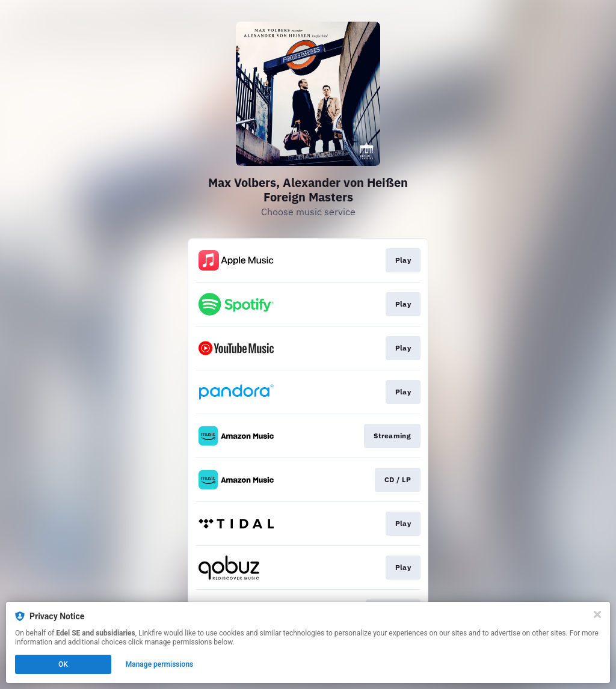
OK (63, 664)
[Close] (597, 614)
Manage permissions (160, 664)
